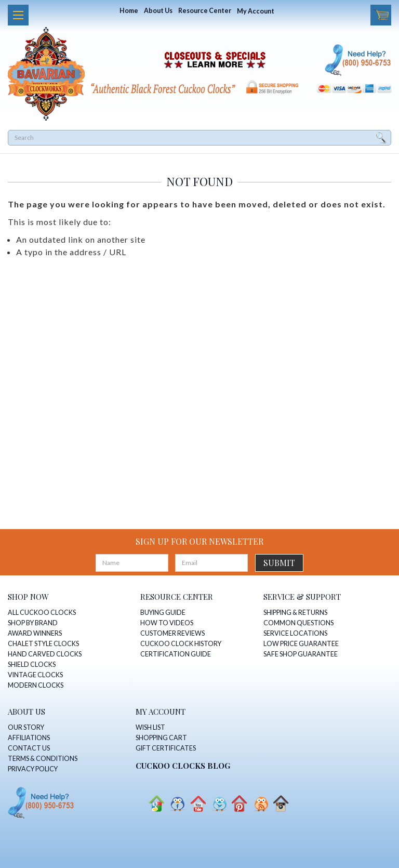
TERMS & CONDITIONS (43, 759)
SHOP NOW (28, 597)
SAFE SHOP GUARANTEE (301, 654)
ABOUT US (26, 712)
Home (129, 11)
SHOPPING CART (161, 738)
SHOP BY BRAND (33, 623)
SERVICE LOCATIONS (295, 633)
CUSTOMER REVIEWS (172, 633)
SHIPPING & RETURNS (295, 613)
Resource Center (205, 11)
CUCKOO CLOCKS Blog (183, 766)
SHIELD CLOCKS (32, 665)
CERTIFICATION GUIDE (176, 654)
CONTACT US (29, 748)
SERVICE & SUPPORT (302, 597)
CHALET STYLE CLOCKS (43, 644)
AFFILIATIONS (29, 738)
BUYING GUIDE (163, 613)
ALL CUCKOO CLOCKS (42, 613)
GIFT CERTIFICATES (166, 748)
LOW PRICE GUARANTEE (301, 644)
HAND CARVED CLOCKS (45, 654)
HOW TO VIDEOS (167, 623)
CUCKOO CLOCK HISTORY (181, 644)
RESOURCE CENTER (177, 597)
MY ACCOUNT (161, 712)
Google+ (156, 804)
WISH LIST (150, 727)
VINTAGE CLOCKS (35, 675)
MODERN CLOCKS (36, 685)
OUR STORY (26, 727)
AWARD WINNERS (35, 633)
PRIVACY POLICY (33, 769)
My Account (256, 11)
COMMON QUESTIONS (298, 623)
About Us (158, 11)
